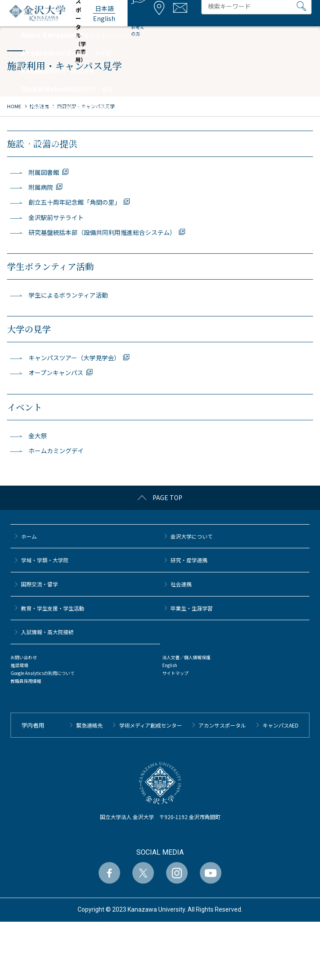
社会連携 (181, 584)
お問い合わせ (24, 657)
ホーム (29, 536)
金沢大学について (192, 536)
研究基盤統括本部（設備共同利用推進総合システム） (102, 232)
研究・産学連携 (189, 560)
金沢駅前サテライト (56, 217)
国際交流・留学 (39, 584)
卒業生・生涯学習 (192, 608)
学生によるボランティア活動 (68, 295)
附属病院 (41, 187)
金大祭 (38, 436)
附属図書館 (44, 172)
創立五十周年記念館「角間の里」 (75, 202)
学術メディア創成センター (151, 725)
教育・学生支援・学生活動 (53, 608)
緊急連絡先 (89, 725)
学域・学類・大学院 (45, 560)
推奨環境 (19, 665)
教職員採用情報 (26, 681)
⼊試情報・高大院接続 (47, 632)
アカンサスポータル (222, 725)
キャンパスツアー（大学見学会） (74, 358)
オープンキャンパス (56, 373)
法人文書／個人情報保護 (186, 657)
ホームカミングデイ (56, 451)
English (170, 665)
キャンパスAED (281, 725)
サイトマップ (175, 673)
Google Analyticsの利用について (43, 673)
